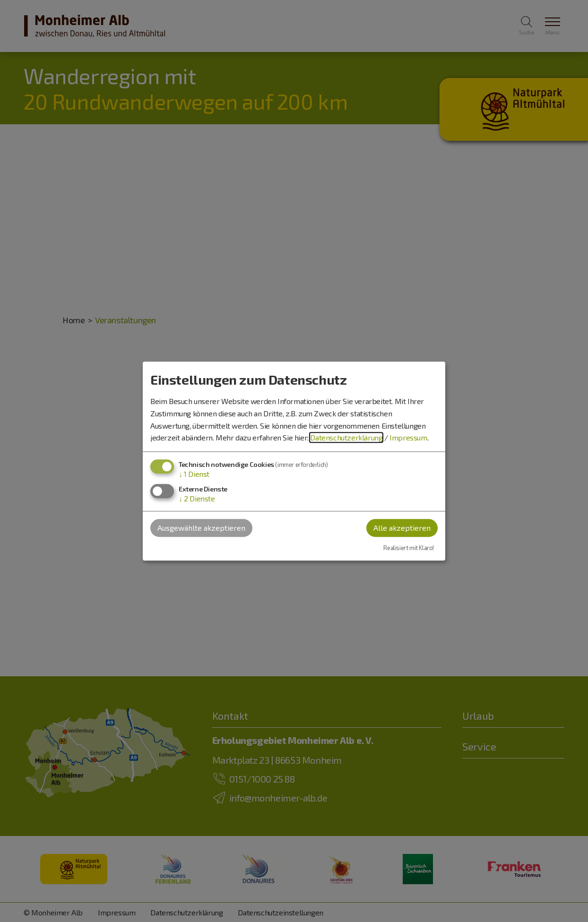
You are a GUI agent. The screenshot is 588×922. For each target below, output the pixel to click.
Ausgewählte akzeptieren (201, 528)
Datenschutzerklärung (346, 438)
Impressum (408, 438)
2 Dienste (197, 498)
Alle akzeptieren (402, 528)
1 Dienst (194, 474)
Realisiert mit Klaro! (409, 548)
